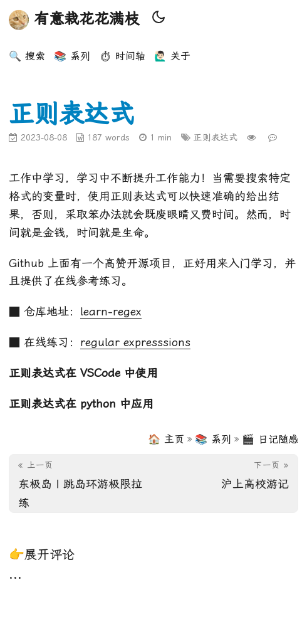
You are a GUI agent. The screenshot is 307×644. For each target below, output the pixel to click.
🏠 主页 (166, 439)
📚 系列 (213, 439)
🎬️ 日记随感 (270, 439)
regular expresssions (135, 342)
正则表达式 (216, 137)
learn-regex (111, 311)
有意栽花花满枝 (74, 20)
